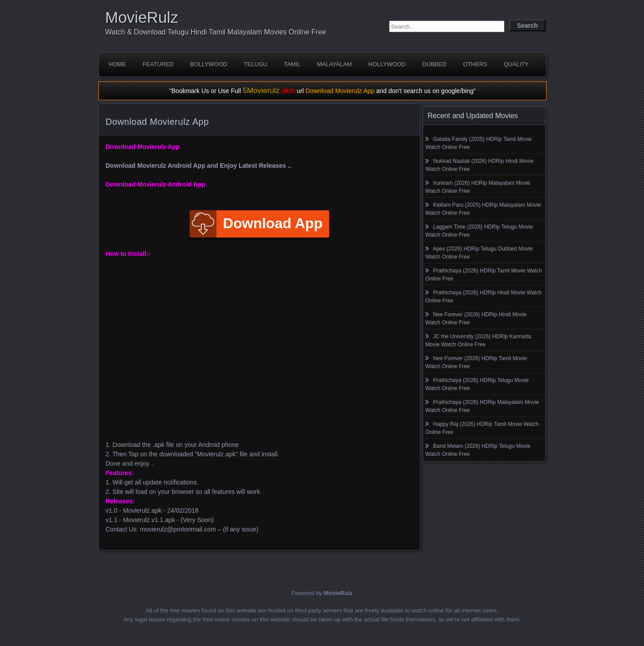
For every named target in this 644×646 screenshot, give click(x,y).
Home (117, 64)
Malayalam (335, 64)
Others (475, 64)
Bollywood (209, 64)
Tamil (292, 64)
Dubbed (434, 64)
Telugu (256, 64)
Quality (516, 64)
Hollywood (387, 64)
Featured (158, 64)
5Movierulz (269, 91)
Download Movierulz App (340, 91)
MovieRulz (142, 17)
